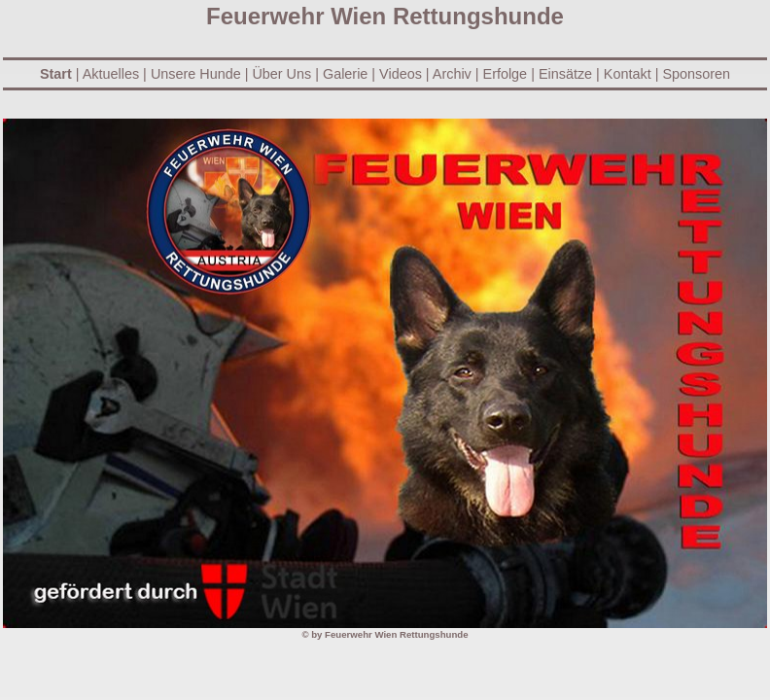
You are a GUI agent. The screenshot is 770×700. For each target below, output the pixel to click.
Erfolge (506, 74)
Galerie (345, 74)
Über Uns (281, 74)
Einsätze (565, 74)
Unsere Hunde (196, 74)
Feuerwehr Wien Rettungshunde (397, 634)
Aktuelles (110, 74)
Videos (401, 74)
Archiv (452, 74)
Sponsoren (696, 74)
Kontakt (628, 74)
